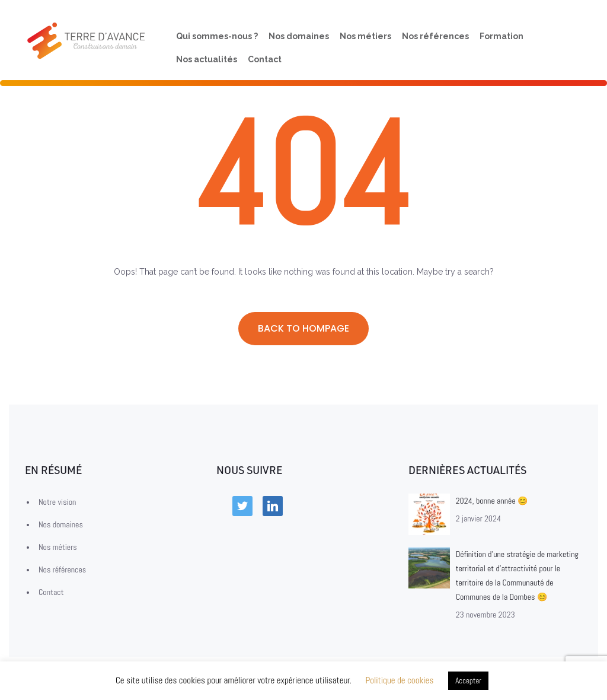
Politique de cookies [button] (399, 680)
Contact (265, 59)
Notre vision (57, 502)
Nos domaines (299, 36)
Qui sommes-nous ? (217, 36)
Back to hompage (303, 328)
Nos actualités (207, 59)
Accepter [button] (468, 681)
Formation (501, 36)
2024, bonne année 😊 (492, 501)
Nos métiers (365, 36)
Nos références (435, 36)
